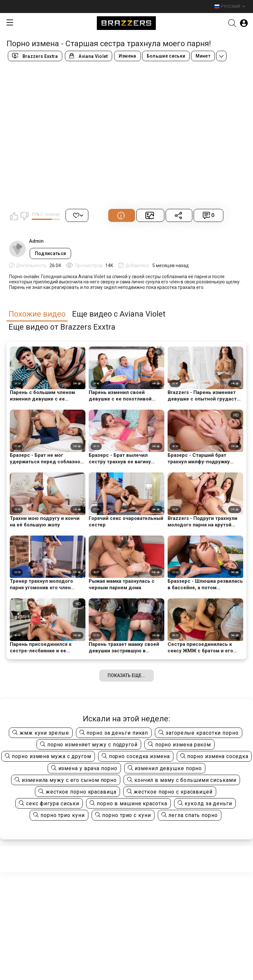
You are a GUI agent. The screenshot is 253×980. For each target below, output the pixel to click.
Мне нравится (14, 216)
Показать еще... (126, 675)
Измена (127, 56)
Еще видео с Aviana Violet (119, 314)
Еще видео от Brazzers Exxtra (62, 327)
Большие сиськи (166, 56)
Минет (203, 56)
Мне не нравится (24, 216)
